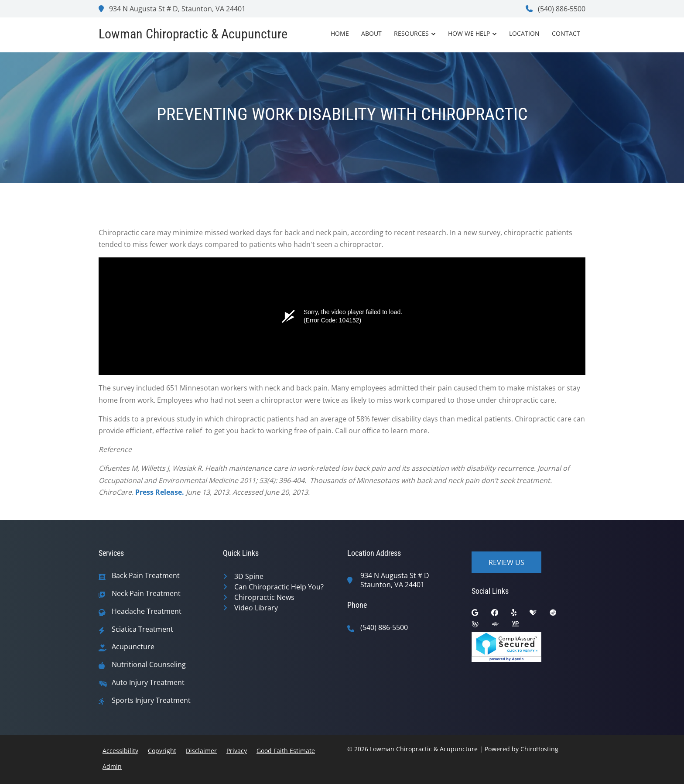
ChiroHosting (539, 749)
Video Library (256, 608)
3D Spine (249, 576)
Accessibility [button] (120, 751)
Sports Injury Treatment (151, 700)
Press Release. (160, 492)
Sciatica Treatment (142, 629)
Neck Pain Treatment (146, 594)
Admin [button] (112, 766)
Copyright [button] (162, 751)
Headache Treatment (147, 611)
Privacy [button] (237, 751)
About (371, 33)
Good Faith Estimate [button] (286, 751)
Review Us (506, 562)
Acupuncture (133, 647)
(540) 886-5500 (556, 9)
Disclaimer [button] (201, 751)
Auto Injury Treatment (148, 683)
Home (340, 33)
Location (524, 33)
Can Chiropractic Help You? (279, 587)
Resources (411, 33)
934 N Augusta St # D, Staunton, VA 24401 (172, 9)
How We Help (469, 33)
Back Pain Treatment (146, 576)
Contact (566, 33)
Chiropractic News (264, 597)
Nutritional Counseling (149, 665)
